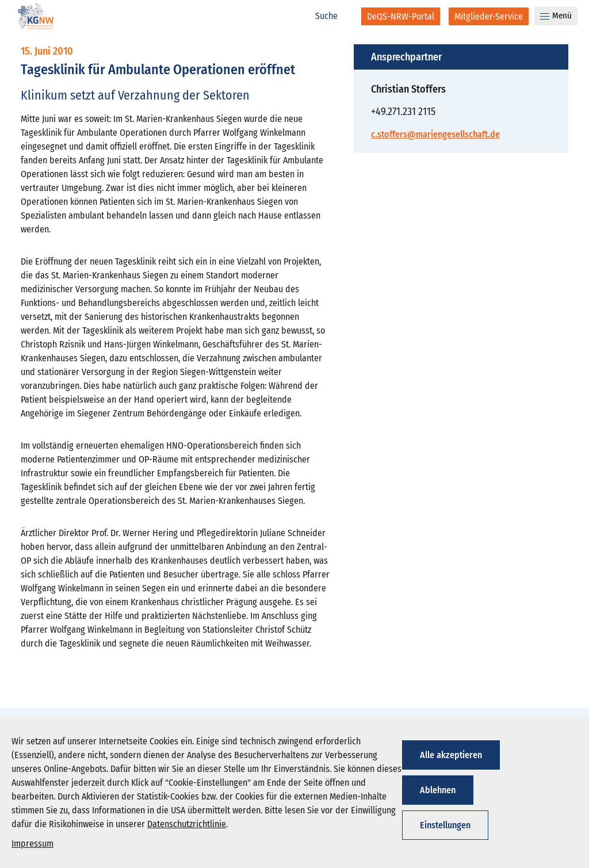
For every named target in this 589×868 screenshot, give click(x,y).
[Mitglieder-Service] (489, 16)
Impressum (32, 844)
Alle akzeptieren (451, 755)
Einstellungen (445, 825)
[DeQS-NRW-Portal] (401, 16)
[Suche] (332, 16)
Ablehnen (438, 790)
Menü (556, 16)
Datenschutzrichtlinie (187, 824)
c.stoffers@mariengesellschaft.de (435, 134)
